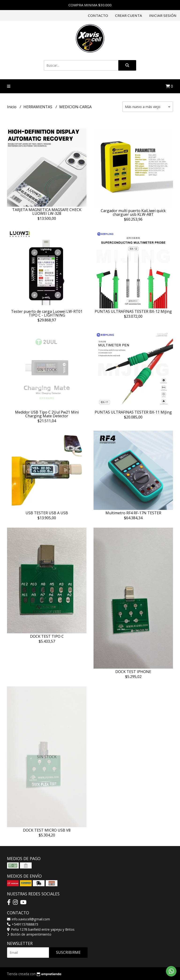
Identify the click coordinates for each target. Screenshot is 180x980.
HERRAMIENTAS (38, 107)
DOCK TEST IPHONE (133, 672)
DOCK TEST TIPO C (47, 636)
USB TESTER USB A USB (47, 513)
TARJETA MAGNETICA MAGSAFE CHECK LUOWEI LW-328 (47, 212)
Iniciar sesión (163, 15)
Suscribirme (68, 952)
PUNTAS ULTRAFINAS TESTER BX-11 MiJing (133, 412)
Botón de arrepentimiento (29, 934)
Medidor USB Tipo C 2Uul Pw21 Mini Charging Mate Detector (47, 414)
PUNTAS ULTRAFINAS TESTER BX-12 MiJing (133, 311)
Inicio (12, 107)
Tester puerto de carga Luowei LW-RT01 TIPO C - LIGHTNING (47, 313)
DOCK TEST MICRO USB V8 (47, 830)
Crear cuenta (129, 15)
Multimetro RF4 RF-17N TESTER (133, 513)
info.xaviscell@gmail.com (28, 919)
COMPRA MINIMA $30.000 (90, 5)
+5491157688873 (23, 924)
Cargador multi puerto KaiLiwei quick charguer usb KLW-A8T (133, 213)
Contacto (98, 15)
